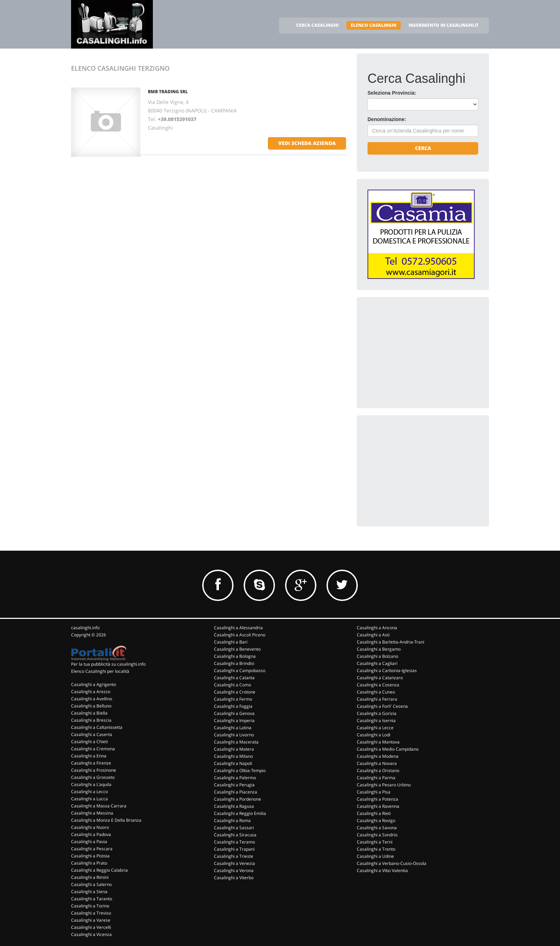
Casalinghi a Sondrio (377, 835)
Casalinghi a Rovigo (376, 820)
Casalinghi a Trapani (234, 849)
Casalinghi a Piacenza (236, 792)
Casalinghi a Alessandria (238, 628)
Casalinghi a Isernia (376, 720)
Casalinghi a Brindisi (234, 663)
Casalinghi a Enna (89, 756)
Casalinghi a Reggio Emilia (240, 813)
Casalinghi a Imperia (234, 720)
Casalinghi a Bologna (235, 656)
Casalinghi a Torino (90, 906)
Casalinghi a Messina (92, 813)
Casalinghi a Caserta (92, 734)
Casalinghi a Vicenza (91, 934)
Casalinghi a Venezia (234, 863)
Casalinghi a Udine (375, 856)
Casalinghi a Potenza (377, 799)
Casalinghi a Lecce (375, 728)
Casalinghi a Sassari (234, 828)
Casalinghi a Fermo (233, 699)
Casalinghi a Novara (377, 763)
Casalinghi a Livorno (234, 735)
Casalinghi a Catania (234, 678)
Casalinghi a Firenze (91, 763)
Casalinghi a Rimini (90, 877)
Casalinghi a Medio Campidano (388, 749)
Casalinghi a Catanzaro (380, 678)
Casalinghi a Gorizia (377, 713)
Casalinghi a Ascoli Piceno (240, 635)
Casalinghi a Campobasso (240, 670)
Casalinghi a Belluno (91, 706)
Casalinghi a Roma (232, 820)
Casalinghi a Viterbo (234, 878)
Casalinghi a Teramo (234, 842)
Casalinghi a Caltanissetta (97, 727)
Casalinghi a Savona (377, 828)
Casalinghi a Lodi (374, 735)
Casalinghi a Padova (91, 834)
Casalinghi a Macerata (236, 742)
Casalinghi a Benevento (237, 649)
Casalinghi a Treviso (91, 913)
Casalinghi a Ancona (377, 628)
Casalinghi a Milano (233, 756)
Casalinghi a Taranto (92, 899)
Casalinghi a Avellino (92, 699)
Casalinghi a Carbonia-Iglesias (387, 670)
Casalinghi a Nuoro (90, 827)
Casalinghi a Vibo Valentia (382, 870)
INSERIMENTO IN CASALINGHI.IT (444, 25)
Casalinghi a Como (232, 685)
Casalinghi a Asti (373, 635)
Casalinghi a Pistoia (90, 856)
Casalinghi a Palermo (235, 778)
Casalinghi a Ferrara (377, 699)
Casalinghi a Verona (234, 870)
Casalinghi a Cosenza (378, 685)
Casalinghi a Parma (376, 778)
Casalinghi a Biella (89, 713)
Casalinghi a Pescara (92, 849)
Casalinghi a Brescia (91, 720)
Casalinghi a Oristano (378, 770)
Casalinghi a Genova (234, 713)
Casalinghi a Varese (91, 920)
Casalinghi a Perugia (234, 785)
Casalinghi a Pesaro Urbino (384, 785)
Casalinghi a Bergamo (379, 649)
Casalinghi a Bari (231, 642)
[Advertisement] (421, 352)
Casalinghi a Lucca (89, 799)
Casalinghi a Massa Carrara (99, 806)
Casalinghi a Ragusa (234, 806)
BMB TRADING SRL (168, 92)
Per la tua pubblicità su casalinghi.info (108, 664)
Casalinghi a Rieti (374, 813)
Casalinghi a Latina (233, 728)
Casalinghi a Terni (375, 842)
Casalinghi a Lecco (89, 792)
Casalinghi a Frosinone (94, 770)
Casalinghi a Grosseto (93, 777)
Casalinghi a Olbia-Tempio (240, 770)
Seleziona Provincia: (392, 93)
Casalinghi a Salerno (91, 884)
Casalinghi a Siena (89, 892)
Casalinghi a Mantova (378, 742)
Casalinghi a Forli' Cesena (382, 706)
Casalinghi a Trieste (234, 856)
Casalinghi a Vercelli (91, 927)
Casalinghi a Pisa (374, 792)
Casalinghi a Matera (234, 749)
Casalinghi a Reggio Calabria (99, 870)
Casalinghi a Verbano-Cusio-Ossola (392, 863)
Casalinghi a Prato (89, 863)
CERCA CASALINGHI (317, 25)
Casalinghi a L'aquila (91, 784)
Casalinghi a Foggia (233, 706)
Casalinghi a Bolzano (377, 656)
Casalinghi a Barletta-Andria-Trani (391, 642)
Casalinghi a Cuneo (376, 692)
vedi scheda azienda (307, 143)
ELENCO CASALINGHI (374, 25)
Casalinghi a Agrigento (94, 684)
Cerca (423, 148)
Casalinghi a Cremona (93, 749)
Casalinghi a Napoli (233, 763)
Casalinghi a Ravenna (378, 806)
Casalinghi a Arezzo (91, 692)
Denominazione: (387, 119)
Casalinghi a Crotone (235, 692)
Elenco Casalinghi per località (100, 671)
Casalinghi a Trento (376, 849)
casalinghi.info (85, 628)
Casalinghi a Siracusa (235, 835)
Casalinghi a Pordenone (237, 799)
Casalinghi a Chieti (89, 742)
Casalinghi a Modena (378, 756)
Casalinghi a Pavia (89, 842)
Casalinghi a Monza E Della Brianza (106, 820)
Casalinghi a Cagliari (377, 663)
